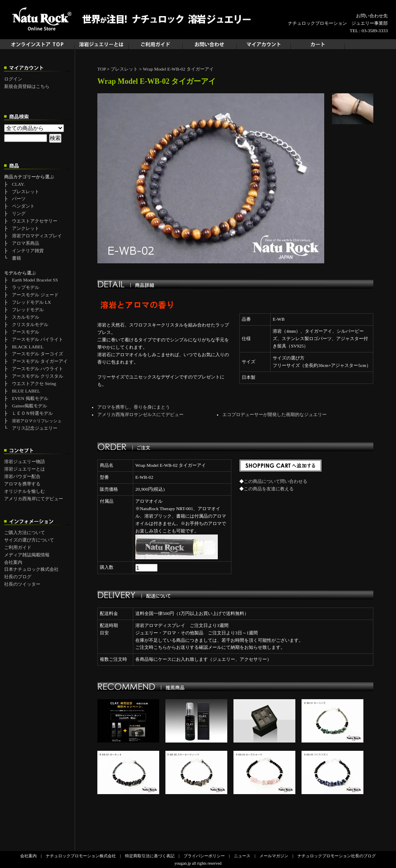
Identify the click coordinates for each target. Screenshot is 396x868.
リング (19, 213)
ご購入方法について (25, 532)
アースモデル (26, 332)
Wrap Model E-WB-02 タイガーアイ (178, 69)
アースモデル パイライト (38, 339)
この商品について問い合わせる (276, 481)
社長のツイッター (22, 584)
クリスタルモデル (30, 324)
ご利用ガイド (18, 547)
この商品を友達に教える (269, 489)
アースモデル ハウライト (38, 369)
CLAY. (18, 184)
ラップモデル (26, 287)
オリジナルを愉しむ (25, 491)
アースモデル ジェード (35, 295)
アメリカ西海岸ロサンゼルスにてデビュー (140, 414)
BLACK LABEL (28, 347)
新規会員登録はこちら (27, 86)
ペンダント (23, 206)
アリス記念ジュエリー (35, 428)
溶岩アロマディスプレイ (37, 236)
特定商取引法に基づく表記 (150, 856)
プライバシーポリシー (204, 856)
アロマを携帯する (22, 484)
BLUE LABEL (26, 391)
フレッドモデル (28, 310)
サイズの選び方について (29, 540)
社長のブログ (18, 577)
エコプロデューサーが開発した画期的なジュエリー (275, 414)
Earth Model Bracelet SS (35, 280)
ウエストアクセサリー (35, 221)
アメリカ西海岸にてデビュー (34, 499)
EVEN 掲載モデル (30, 398)
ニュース (242, 856)
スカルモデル (26, 317)
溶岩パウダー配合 (22, 476)
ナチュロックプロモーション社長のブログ (337, 856)
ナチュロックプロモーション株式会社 (81, 856)
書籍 (16, 258)
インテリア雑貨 (28, 251)
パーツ (19, 199)
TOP (102, 69)
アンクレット (26, 228)
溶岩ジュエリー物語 (25, 461)
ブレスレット (26, 192)
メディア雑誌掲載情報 (27, 555)
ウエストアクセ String (34, 383)
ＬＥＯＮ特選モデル (32, 413)
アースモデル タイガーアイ (40, 361)
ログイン (13, 79)
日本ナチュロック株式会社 (31, 569)
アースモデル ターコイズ (38, 354)
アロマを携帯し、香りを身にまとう (134, 407)
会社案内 (13, 562)
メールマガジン (274, 856)
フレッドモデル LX (32, 302)
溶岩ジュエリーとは (25, 469)
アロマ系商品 (26, 243)
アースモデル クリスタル (38, 376)
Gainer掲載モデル (29, 406)
